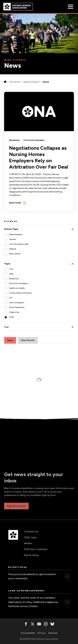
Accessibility (28, 633)
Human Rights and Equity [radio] (20, 293)
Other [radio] (12, 317)
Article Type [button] (11, 229)
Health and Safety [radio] (17, 288)
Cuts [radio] (11, 269)
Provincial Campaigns (34, 140)
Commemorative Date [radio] (19, 244)
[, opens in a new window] (26, 624)
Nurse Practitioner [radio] (17, 307)
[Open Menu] (70, 7)
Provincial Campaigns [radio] (19, 283)
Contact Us (31, 531)
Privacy (42, 633)
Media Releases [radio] (16, 234)
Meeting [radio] (13, 249)
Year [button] (7, 327)
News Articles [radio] (15, 254)
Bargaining (14, 140)
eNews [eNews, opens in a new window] (28, 543)
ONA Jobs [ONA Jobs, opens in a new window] (30, 537)
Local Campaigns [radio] (17, 302)
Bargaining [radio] (14, 278)
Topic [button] (7, 264)
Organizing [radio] (14, 312)
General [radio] (12, 239)
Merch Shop (31, 555)
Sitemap (53, 633)
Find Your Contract (36, 549)
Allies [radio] (11, 274)
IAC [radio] (11, 298)
